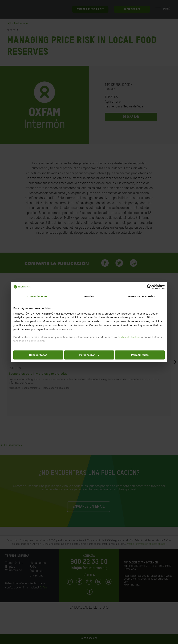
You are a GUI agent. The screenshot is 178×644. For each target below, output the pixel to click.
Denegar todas (38, 355)
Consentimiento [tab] (37, 296)
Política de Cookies (129, 337)
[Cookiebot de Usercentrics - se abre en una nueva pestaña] (149, 287)
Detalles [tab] (89, 296)
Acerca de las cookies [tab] (141, 296)
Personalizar (89, 355)
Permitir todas (140, 355)
